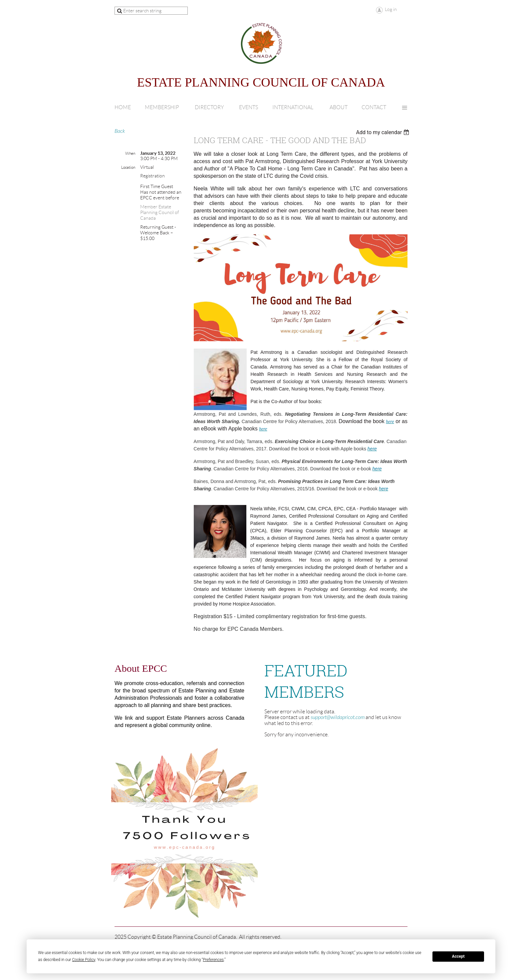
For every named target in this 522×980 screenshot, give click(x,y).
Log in (391, 9)
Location (128, 167)
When (130, 153)
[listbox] (383, 132)
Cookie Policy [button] (84, 960)
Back (120, 131)
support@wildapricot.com (338, 717)
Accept (458, 956)
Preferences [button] (213, 960)
